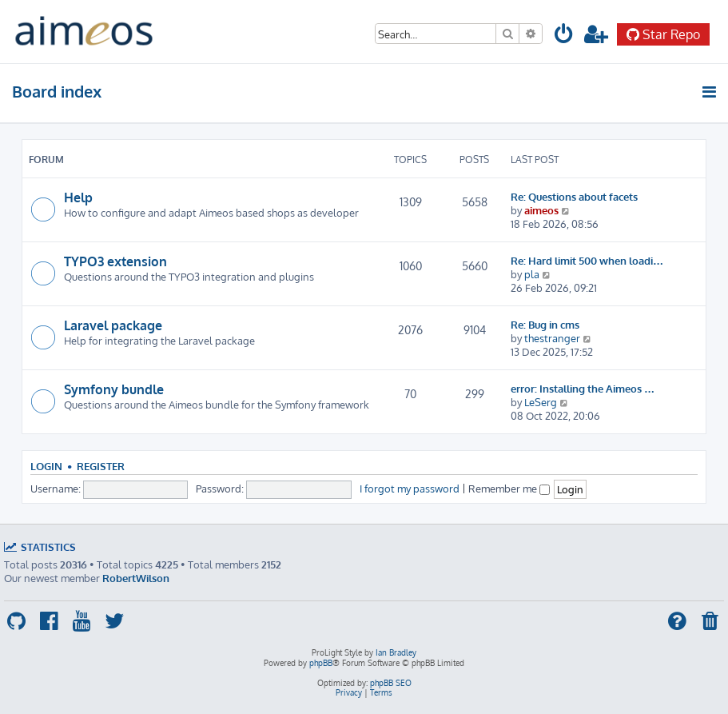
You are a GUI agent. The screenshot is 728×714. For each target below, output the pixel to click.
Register (101, 466)
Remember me (509, 488)
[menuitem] (564, 36)
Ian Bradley (396, 652)
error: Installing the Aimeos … (583, 388)
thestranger (552, 338)
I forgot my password (410, 488)
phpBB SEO (391, 683)
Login (46, 466)
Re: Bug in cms (545, 324)
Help (78, 197)
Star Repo (663, 34)
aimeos (541, 210)
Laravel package (113, 325)
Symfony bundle (114, 389)
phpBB (321, 663)
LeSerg (541, 402)
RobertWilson (136, 578)
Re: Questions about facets (574, 196)
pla (532, 274)
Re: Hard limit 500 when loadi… (587, 260)
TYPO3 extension (115, 261)
